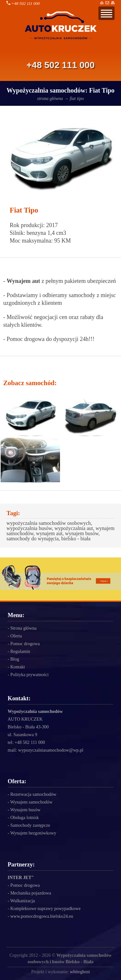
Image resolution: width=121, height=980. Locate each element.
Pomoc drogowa (25, 644)
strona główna (50, 99)
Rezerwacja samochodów (33, 794)
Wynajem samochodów (31, 802)
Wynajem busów (25, 810)
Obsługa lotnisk (25, 818)
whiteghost (80, 972)
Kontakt (18, 667)
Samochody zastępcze (30, 825)
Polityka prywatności (30, 675)
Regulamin (20, 651)
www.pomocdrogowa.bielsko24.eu (42, 916)
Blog (15, 659)
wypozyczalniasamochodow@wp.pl (51, 750)
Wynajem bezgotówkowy (33, 833)
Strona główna (23, 628)
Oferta (16, 636)
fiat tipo (77, 99)
